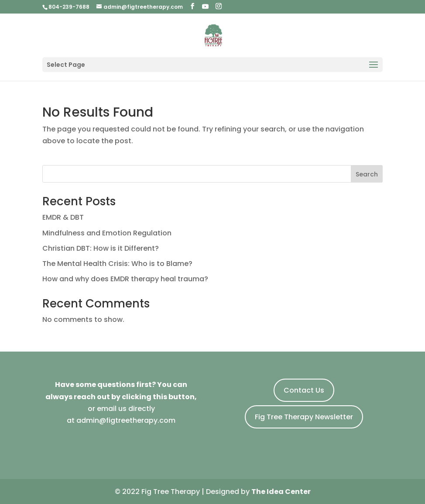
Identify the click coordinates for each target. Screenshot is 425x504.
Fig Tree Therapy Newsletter (304, 417)
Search (367, 174)
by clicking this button (153, 397)
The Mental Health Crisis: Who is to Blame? (117, 264)
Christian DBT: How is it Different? (101, 248)
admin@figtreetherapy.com (126, 420)
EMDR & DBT (63, 217)
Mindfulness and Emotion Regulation (107, 233)
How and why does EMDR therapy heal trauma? (125, 279)
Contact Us (304, 390)
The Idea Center (281, 492)
